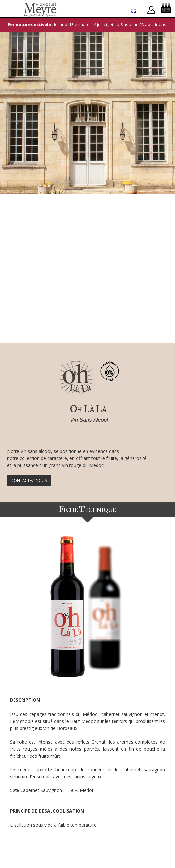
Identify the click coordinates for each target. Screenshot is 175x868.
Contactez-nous (29, 480)
